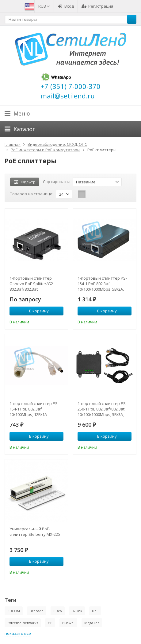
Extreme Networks (23, 623)
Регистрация (97, 6)
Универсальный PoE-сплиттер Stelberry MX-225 (35, 532)
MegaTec (92, 623)
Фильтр (25, 182)
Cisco (58, 611)
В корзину (36, 311)
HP (50, 623)
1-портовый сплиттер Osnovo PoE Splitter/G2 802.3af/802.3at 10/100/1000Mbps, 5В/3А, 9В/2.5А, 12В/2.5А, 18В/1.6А (34, 284)
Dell (95, 611)
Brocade (37, 611)
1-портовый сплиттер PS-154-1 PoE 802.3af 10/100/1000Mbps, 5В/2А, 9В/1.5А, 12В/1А (102, 284)
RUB (44, 6)
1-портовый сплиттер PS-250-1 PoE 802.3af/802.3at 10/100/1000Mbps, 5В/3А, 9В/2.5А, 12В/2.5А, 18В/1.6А (102, 409)
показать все (18, 633)
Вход (66, 6)
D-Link (77, 611)
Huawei (68, 623)
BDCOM (14, 611)
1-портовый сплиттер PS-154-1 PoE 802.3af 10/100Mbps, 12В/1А (34, 409)
